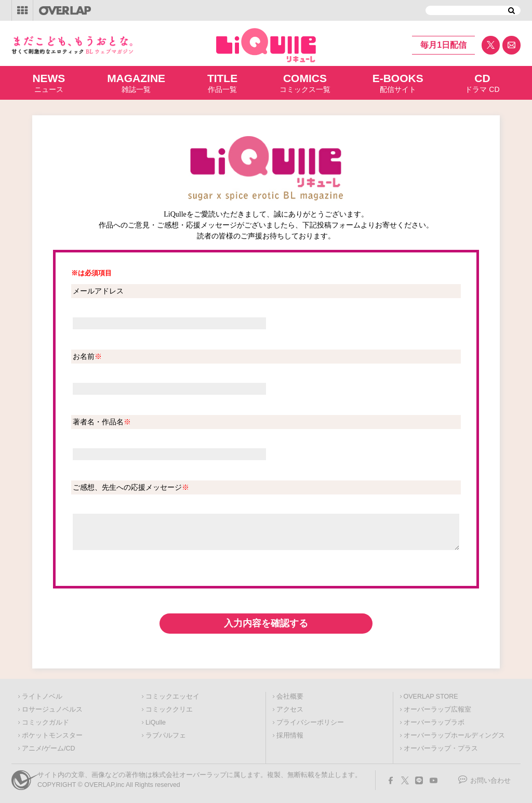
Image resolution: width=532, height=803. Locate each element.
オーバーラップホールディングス (454, 735)
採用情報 (290, 735)
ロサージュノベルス (52, 710)
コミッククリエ (169, 710)
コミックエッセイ (172, 697)
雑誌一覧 (136, 83)
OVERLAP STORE (431, 697)
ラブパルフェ (166, 735)
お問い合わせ (490, 781)
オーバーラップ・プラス (441, 748)
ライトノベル (42, 697)
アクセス (290, 710)
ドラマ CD (482, 83)
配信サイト (398, 83)
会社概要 (290, 697)
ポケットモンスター (52, 735)
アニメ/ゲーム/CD (49, 748)
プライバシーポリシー (310, 722)
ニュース (49, 83)
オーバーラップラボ (434, 722)
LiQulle (156, 722)
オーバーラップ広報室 (437, 710)
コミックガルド (45, 722)
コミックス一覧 (305, 83)
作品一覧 (222, 83)
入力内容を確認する (266, 623)
